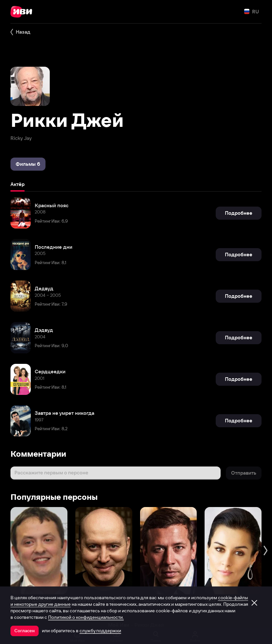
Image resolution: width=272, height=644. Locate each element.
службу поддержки (100, 631)
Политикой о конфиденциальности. (86, 617)
